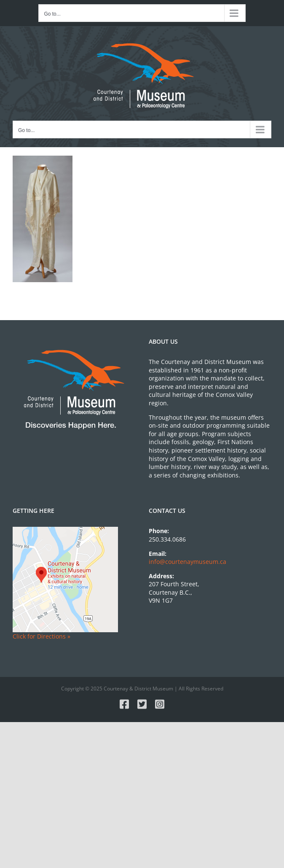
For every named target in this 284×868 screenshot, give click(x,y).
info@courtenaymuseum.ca (188, 562)
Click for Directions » (42, 636)
